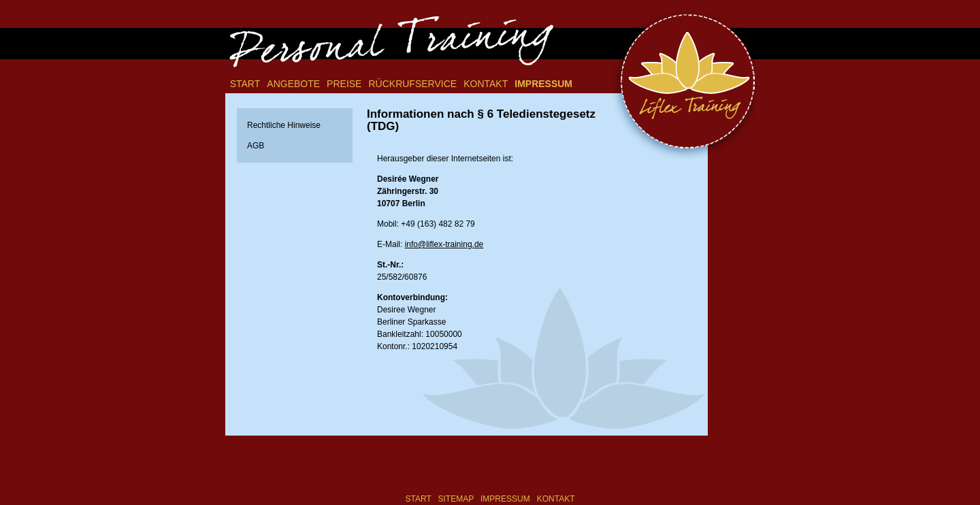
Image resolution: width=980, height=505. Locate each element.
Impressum (543, 84)
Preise (344, 84)
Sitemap (456, 499)
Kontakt (486, 84)
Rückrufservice (412, 84)
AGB (256, 146)
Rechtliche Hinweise (284, 125)
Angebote (293, 84)
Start (245, 84)
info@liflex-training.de (444, 244)
